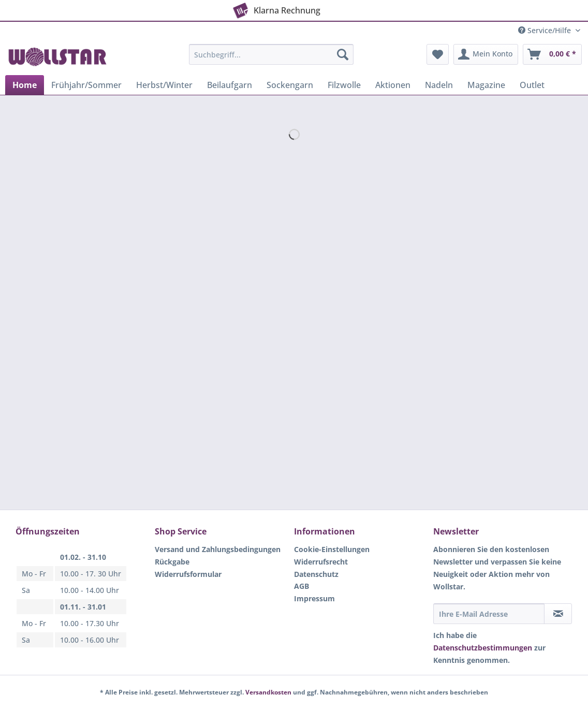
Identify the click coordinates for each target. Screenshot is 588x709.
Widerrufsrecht (321, 562)
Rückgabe (172, 562)
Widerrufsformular (188, 574)
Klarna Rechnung (276, 8)
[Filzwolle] (344, 85)
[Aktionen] (393, 85)
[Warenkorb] (552, 54)
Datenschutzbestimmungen (483, 648)
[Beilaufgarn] (230, 85)
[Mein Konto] (486, 54)
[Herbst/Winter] (164, 85)
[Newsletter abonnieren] (558, 614)
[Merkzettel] (438, 54)
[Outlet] (532, 85)
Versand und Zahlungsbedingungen (218, 549)
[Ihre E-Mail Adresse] (489, 614)
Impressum (314, 598)
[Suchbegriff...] (271, 54)
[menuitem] (271, 59)
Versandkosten (268, 692)
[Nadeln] (439, 85)
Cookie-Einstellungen (332, 549)
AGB (302, 586)
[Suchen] (343, 54)
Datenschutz (316, 574)
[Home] (25, 85)
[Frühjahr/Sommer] (86, 85)
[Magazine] (486, 85)
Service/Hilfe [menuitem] (546, 30)
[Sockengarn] (290, 85)
